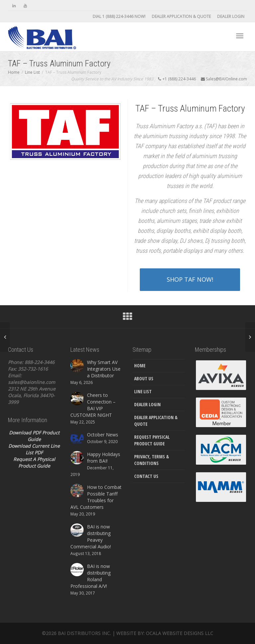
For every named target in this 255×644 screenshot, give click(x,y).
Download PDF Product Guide (34, 436)
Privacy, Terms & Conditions (152, 460)
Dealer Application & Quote (181, 16)
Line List (143, 391)
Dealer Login (231, 16)
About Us (144, 378)
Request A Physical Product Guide (34, 462)
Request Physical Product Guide (152, 440)
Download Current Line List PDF (34, 449)
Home (140, 366)
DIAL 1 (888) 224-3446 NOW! (119, 16)
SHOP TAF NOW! (190, 279)
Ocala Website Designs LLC (179, 633)
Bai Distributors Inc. (84, 633)
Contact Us (146, 476)
